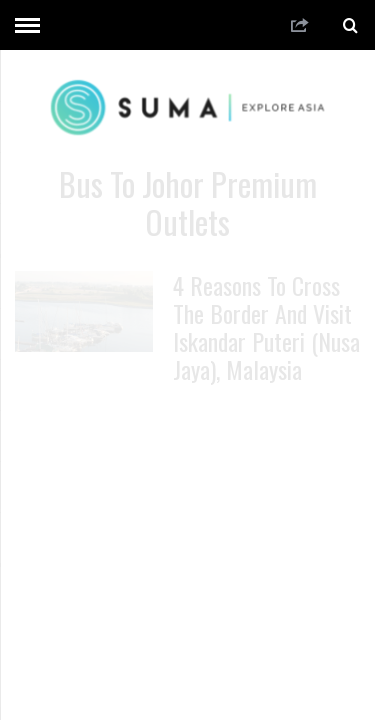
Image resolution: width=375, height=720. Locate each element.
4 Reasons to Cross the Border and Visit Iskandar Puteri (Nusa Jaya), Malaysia (266, 327)
